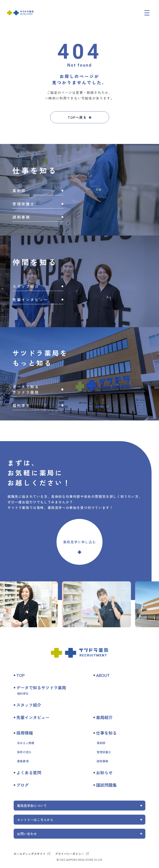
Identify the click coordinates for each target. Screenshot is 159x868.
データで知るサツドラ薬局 (41, 688)
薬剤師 (101, 743)
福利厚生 (23, 693)
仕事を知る (106, 733)
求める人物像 (26, 743)
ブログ (23, 785)
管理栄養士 (104, 752)
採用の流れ (24, 752)
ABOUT (103, 675)
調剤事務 (102, 761)
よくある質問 (29, 773)
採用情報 (25, 733)
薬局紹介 (104, 717)
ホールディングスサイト (30, 854)
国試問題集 (106, 785)
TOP (20, 675)
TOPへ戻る (77, 117)
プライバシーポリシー (70, 854)
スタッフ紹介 (29, 705)
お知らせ (104, 773)
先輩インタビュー (33, 717)
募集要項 (23, 761)
